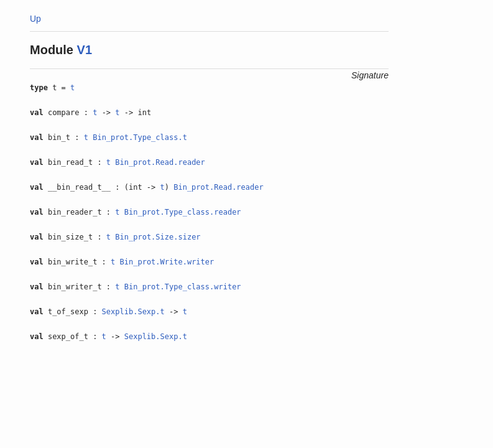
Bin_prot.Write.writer (167, 262)
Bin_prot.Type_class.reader (183, 212)
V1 (85, 50)
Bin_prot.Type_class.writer (183, 287)
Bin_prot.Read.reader (160, 162)
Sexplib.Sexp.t (133, 312)
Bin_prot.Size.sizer (158, 237)
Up (35, 19)
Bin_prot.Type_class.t (140, 138)
